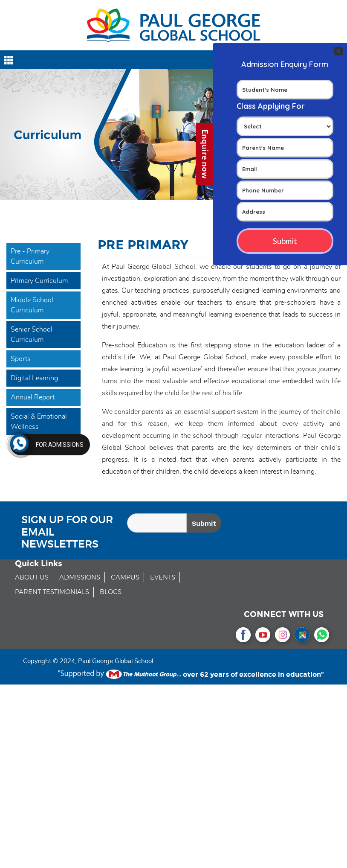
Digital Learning (34, 378)
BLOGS (111, 592)
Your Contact (285, 154)
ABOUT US (32, 578)
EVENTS (163, 578)
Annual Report (33, 397)
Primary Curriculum (39, 281)
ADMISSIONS (80, 578)
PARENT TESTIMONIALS (52, 592)
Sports (21, 359)
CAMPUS (125, 578)
